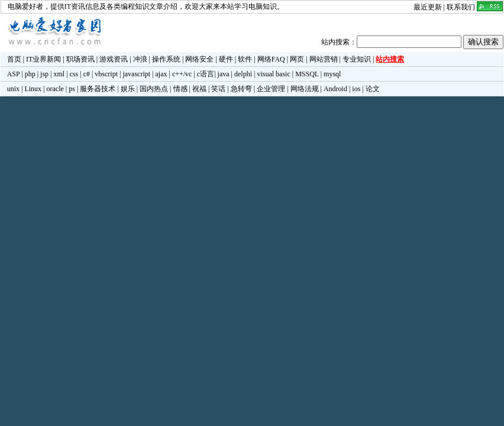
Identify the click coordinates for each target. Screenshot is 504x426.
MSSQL (307, 74)
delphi (243, 74)
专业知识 (357, 59)
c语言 (206, 74)
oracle (55, 89)
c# (87, 74)
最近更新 (428, 7)
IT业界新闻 (43, 59)
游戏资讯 (114, 59)
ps (72, 89)
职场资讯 (80, 59)
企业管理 (271, 89)
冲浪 (140, 59)
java (224, 74)
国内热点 (154, 89)
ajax (161, 74)
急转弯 (241, 89)
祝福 (199, 89)
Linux (33, 89)
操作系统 (166, 59)
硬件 (226, 59)
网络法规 (305, 89)
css (74, 74)
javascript (136, 74)
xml (59, 74)
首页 (14, 59)
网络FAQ (271, 59)
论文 (373, 89)
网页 (297, 59)
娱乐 (128, 89)
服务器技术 (98, 89)
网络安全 (199, 59)
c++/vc (182, 74)
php (30, 74)
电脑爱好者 (25, 7)
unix (13, 89)
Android (335, 89)
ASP (14, 74)
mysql (332, 74)
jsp (44, 74)
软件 (245, 59)
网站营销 (324, 59)
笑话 (218, 89)
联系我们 (461, 7)
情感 (180, 89)
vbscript (106, 74)
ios (356, 89)
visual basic (273, 74)
